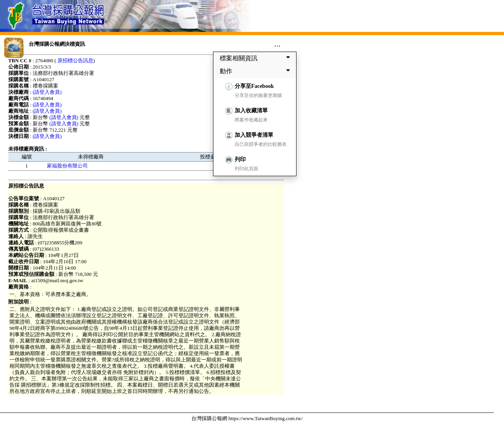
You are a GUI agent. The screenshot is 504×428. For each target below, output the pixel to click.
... (277, 44)
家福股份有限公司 (67, 166)
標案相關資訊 (256, 58)
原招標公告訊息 (75, 60)
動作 (256, 71)
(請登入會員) (47, 92)
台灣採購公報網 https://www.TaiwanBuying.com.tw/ (247, 418)
